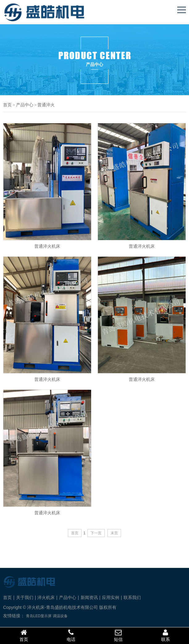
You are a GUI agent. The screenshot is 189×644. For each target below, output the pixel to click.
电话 (71, 635)
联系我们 (132, 597)
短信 (118, 635)
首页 (7, 105)
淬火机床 (46, 597)
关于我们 (25, 597)
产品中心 (25, 105)
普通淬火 (46, 105)
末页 (114, 533)
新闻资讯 (89, 597)
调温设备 (60, 616)
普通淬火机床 (47, 246)
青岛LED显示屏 (39, 616)
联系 (165, 635)
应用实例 (111, 597)
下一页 (96, 533)
